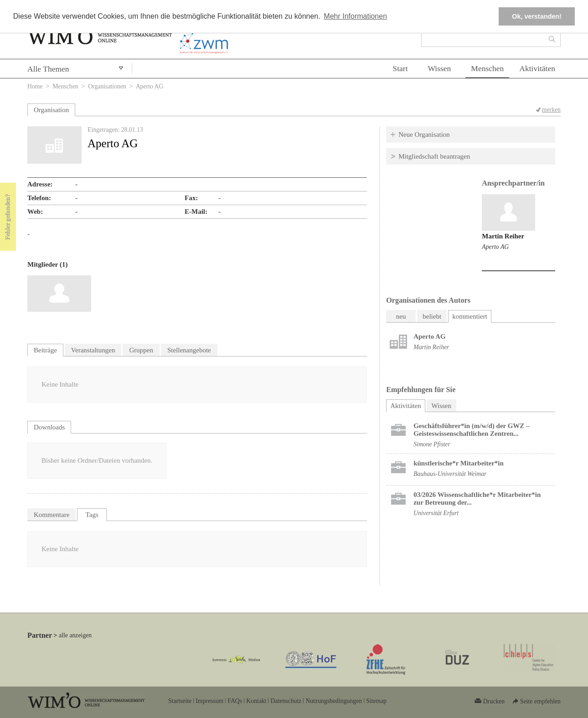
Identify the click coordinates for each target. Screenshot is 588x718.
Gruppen (141, 350)
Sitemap (376, 701)
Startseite (180, 701)
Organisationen (107, 86)
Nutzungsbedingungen (334, 701)
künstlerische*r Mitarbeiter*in (459, 463)
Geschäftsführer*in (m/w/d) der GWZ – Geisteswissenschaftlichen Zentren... (471, 430)
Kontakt (256, 701)
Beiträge (45, 350)
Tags (92, 515)
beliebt (432, 316)
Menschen (487, 68)
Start (400, 68)
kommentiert (470, 316)
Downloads (49, 427)
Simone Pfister (432, 444)
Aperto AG (495, 247)
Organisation (51, 110)
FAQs (235, 701)
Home (35, 86)
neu (401, 316)
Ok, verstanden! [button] (537, 16)
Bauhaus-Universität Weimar (450, 474)
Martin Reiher (503, 236)
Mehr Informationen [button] (355, 16)
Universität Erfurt (436, 513)
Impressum (209, 701)
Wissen (440, 68)
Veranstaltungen (93, 350)
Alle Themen (48, 69)
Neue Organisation (424, 134)
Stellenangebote (189, 350)
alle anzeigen (75, 635)
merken (551, 110)
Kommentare (52, 515)
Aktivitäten (537, 68)
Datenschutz (286, 701)
